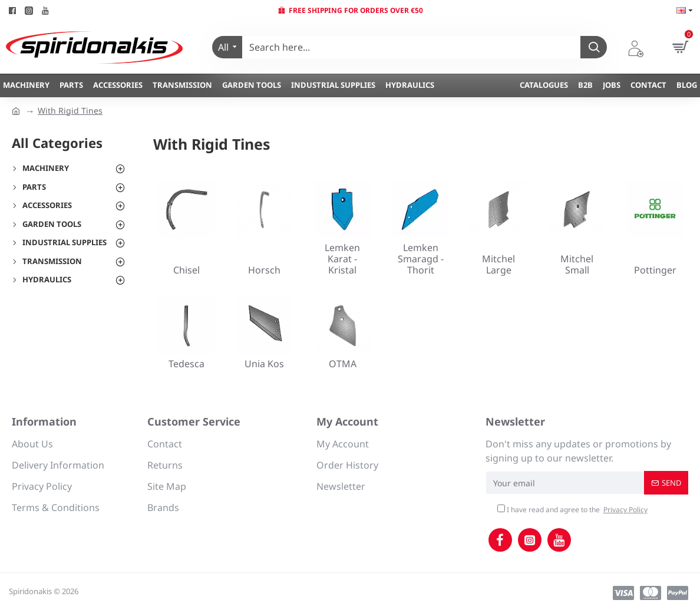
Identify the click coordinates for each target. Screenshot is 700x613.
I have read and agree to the (573, 510)
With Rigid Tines (70, 111)
